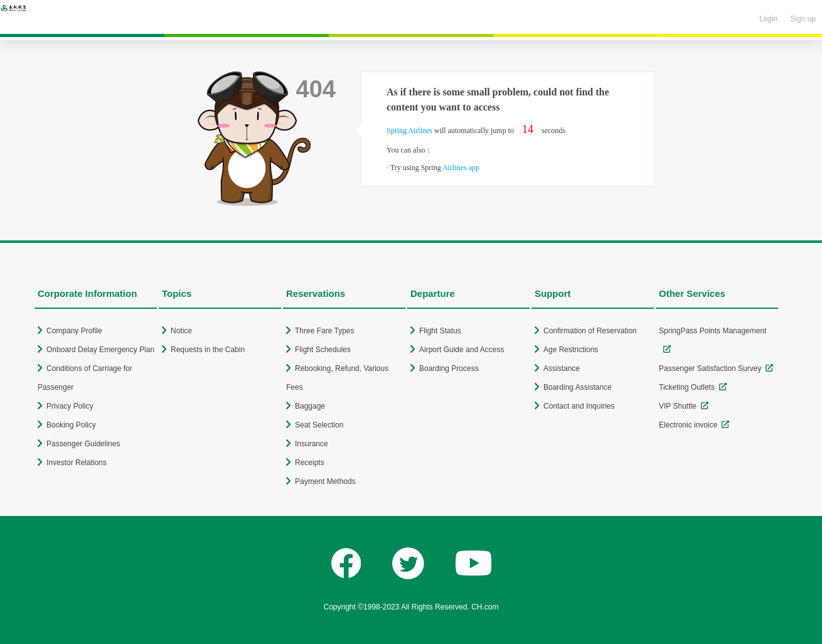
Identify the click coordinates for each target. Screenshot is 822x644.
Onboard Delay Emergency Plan (100, 350)
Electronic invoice (688, 425)
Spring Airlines (409, 131)
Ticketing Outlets (687, 387)
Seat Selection (319, 425)
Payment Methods (325, 481)
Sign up (803, 19)
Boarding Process (449, 368)
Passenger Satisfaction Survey (710, 368)
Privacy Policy (70, 406)
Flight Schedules (323, 350)
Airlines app (461, 168)
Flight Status (440, 331)
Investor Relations (77, 463)
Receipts (310, 463)
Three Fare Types (325, 331)
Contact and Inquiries (579, 406)
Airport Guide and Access (462, 350)
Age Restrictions (571, 350)
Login (768, 19)
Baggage (310, 406)
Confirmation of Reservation (590, 331)
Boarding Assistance (578, 387)
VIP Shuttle (678, 406)
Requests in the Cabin (208, 350)
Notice (181, 331)
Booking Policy (71, 425)
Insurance (312, 444)
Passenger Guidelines (83, 444)
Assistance (562, 368)
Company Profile (74, 331)
